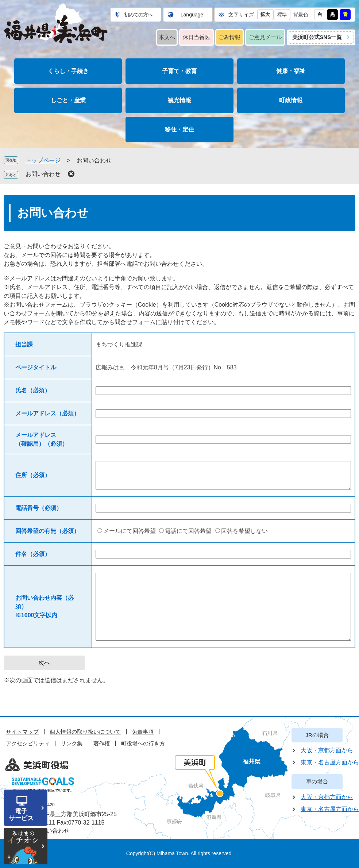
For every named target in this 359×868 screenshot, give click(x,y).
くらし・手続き (68, 71)
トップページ (43, 160)
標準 (282, 14)
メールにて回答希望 (130, 531)
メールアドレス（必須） (47, 413)
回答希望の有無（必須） (47, 531)
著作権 (102, 743)
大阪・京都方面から (327, 750)
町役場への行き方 (143, 743)
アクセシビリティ (28, 743)
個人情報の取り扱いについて (85, 732)
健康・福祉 (291, 71)
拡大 (265, 14)
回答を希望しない (244, 531)
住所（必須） (33, 475)
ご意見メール (265, 37)
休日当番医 (196, 37)
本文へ (167, 37)
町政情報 (291, 100)
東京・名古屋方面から (330, 762)
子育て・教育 (179, 71)
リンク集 (72, 743)
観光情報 (179, 100)
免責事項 (143, 732)
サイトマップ (22, 732)
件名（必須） (33, 554)
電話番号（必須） (39, 508)
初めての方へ (138, 15)
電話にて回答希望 (188, 531)
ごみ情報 (229, 37)
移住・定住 (179, 129)
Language (192, 15)
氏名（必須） (33, 390)
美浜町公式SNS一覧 (317, 37)
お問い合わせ (43, 174)
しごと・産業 (68, 100)
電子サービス (21, 815)
